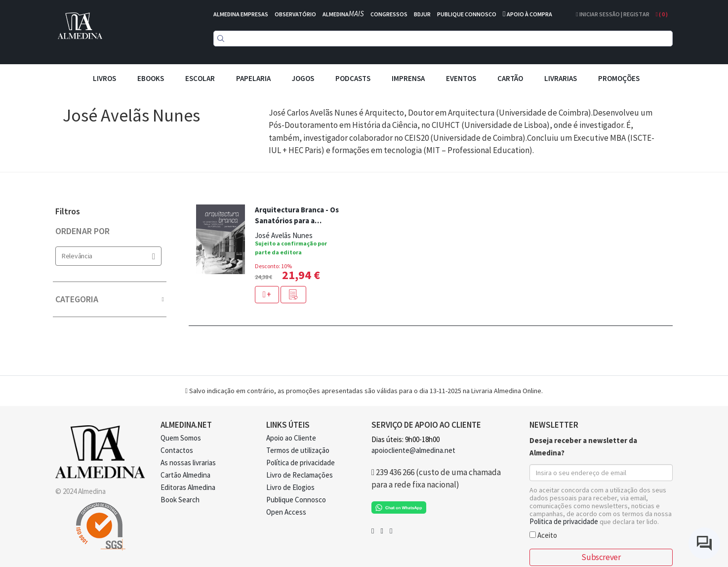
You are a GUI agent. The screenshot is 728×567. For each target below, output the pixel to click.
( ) (662, 14)
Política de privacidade (301, 463)
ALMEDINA (343, 14)
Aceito (543, 535)
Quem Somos (181, 438)
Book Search (180, 500)
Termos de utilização (298, 450)
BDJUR (422, 14)
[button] (293, 295)
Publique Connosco (296, 500)
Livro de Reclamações (300, 475)
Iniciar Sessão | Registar (612, 14)
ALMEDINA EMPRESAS (241, 14)
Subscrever (601, 557)
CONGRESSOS (389, 14)
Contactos (177, 450)
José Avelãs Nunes (284, 235)
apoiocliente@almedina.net (413, 450)
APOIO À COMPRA (529, 14)
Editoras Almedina (188, 487)
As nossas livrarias (188, 463)
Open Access (286, 512)
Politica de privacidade (564, 521)
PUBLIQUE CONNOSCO (467, 14)
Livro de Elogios (290, 487)
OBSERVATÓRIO (295, 14)
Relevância (108, 256)
